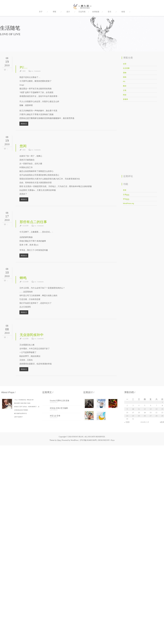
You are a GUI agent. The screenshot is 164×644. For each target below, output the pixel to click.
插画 (24, 71)
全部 (125, 64)
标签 (123, 12)
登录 (125, 190)
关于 (41, 12)
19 (145, 413)
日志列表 (82, 12)
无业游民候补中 (32, 335)
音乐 (110, 12)
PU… (24, 67)
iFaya (112, 440)
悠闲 (23, 146)
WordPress (74, 440)
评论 (126, 199)
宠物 (125, 73)
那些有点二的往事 (33, 222)
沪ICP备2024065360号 (88, 440)
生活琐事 (25, 226)
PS (124, 81)
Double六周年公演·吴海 (59, 401)
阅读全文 (24, 124)
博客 (54, 12)
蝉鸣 (23, 278)
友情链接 (96, 12)
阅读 (125, 95)
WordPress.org (128, 203)
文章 (126, 195)
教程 (125, 86)
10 (133, 409)
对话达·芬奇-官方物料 (59, 408)
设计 (68, 12)
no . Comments (36, 71)
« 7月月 (127, 422)
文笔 (125, 90)
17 (133, 413)
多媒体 (125, 99)
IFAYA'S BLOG (78, 437)
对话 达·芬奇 (55, 416)
